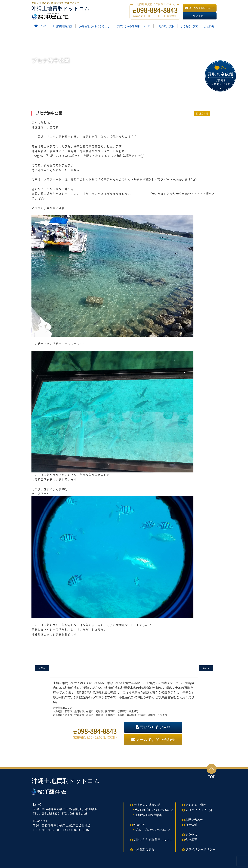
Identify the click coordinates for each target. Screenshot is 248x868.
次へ (205, 668)
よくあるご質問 (189, 26)
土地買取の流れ (165, 26)
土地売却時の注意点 (148, 815)
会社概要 (209, 26)
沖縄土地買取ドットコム (61, 13)
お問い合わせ (194, 820)
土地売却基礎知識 (62, 26)
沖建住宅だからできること (94, 26)
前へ (43, 668)
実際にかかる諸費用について (133, 26)
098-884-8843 (97, 731)
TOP (212, 772)
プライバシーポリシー (200, 849)
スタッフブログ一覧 (199, 810)
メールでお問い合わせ (200, 8)
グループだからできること (153, 830)
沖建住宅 (139, 825)
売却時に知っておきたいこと (154, 810)
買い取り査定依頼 (153, 727)
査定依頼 (191, 825)
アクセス (200, 16)
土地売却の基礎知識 (147, 805)
